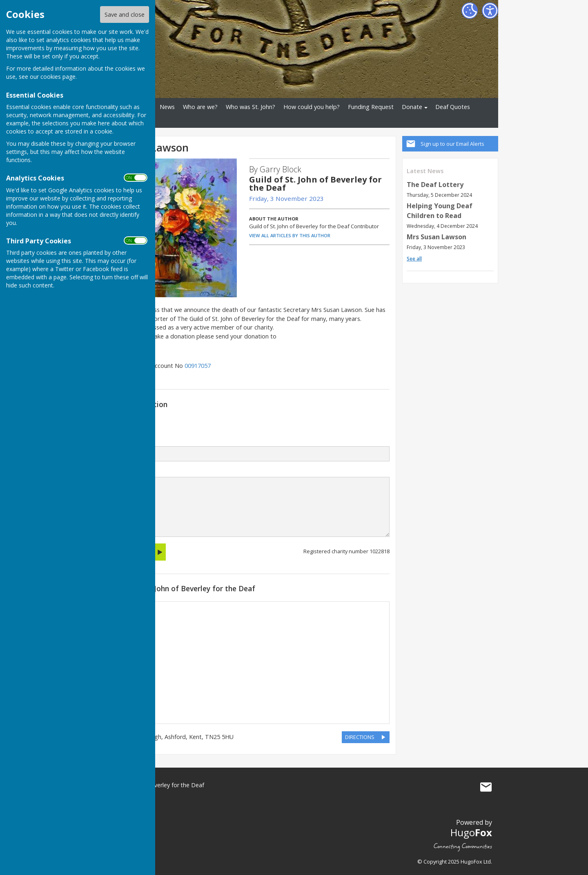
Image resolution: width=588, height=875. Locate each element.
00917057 (198, 366)
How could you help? (312, 107)
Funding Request (371, 107)
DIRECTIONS (360, 737)
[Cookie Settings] (470, 11)
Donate (412, 107)
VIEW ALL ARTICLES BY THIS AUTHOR (290, 235)
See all (414, 259)
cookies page (58, 77)
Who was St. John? (251, 107)
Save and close (125, 14)
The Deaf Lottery (435, 185)
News (167, 107)
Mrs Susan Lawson (437, 237)
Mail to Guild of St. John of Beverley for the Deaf (486, 787)
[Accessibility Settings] (490, 11)
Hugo (471, 832)
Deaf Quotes (453, 107)
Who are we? (200, 107)
